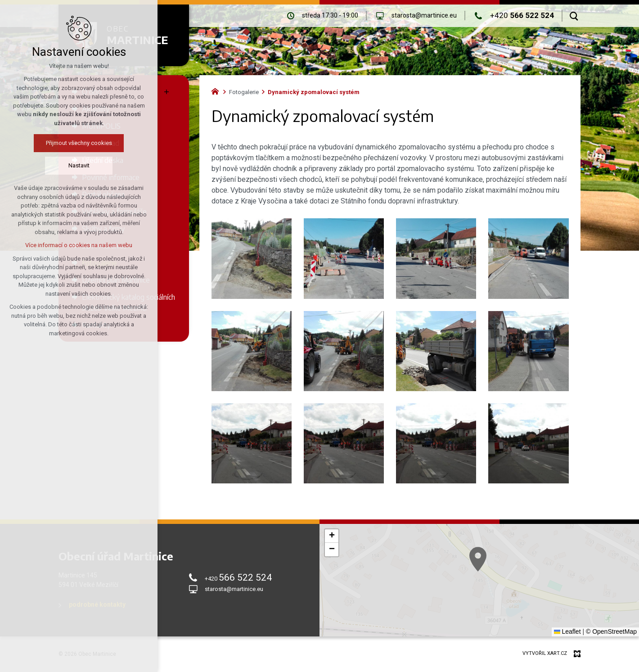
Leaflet (567, 631)
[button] (495, 571)
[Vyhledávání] (574, 16)
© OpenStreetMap (611, 631)
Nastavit (53, 165)
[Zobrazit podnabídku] (166, 92)
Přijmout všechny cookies (53, 143)
